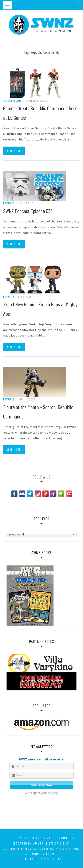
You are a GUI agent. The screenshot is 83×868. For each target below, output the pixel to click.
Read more (14, 151)
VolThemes (56, 859)
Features (9, 203)
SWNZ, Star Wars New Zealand (55, 849)
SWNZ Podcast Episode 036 (28, 211)
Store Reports (12, 101)
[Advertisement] (41, 814)
